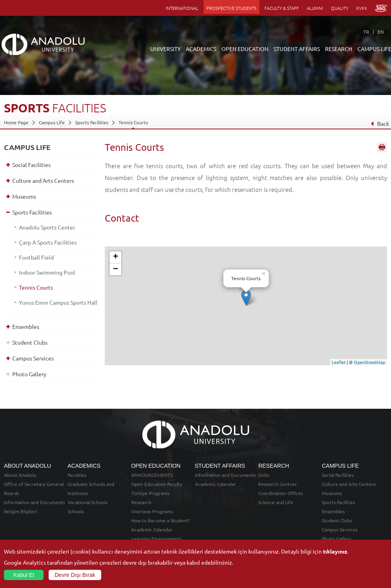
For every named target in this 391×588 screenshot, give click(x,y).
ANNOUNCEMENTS (152, 475)
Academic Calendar (152, 529)
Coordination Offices (280, 493)
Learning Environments (156, 539)
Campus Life (52, 122)
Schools (76, 511)
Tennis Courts (133, 122)
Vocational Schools (88, 502)
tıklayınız (335, 551)
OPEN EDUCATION (245, 49)
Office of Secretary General (34, 484)
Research (141, 502)
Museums (24, 196)
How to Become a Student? (161, 520)
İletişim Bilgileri (21, 511)
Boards (11, 493)
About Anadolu (20, 475)
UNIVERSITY (165, 49)
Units (264, 475)
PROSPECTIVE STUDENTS (231, 8)
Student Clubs (30, 342)
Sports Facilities (92, 122)
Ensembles (26, 326)
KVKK (362, 8)
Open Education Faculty (157, 484)
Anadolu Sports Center (47, 227)
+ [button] (116, 257)
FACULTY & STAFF (282, 8)
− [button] (116, 269)
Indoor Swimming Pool (47, 272)
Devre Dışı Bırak (75, 575)
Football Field (36, 257)
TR (366, 32)
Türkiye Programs (150, 493)
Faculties (77, 475)
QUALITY (340, 8)
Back (380, 123)
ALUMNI (315, 8)
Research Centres (277, 484)
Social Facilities (31, 165)
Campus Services (33, 358)
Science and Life (276, 502)
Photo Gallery (29, 374)
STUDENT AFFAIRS (297, 49)
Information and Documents (34, 502)
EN (381, 32)
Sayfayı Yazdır (382, 148)
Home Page (16, 122)
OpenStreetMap (369, 362)
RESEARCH (339, 49)
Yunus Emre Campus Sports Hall (58, 302)
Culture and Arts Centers (43, 180)
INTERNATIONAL (182, 8)
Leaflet (339, 362)
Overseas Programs (152, 511)
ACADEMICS (201, 49)
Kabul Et (24, 575)
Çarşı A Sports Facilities (48, 242)
